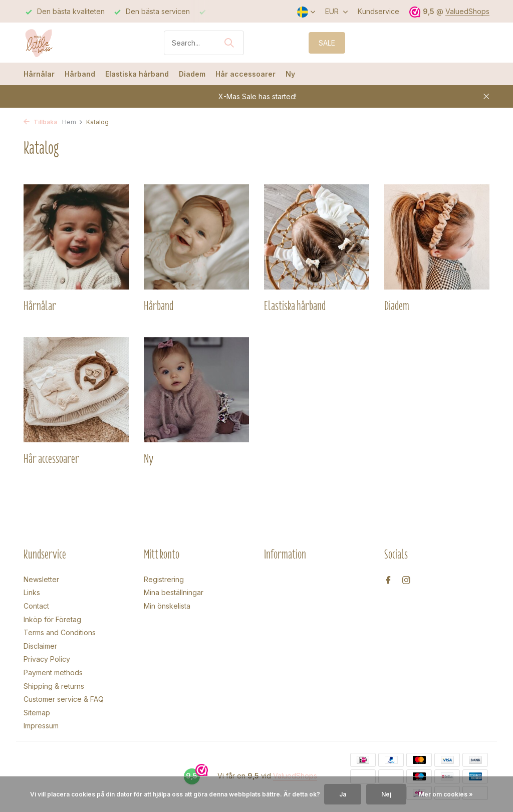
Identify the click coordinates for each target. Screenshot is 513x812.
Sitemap (37, 713)
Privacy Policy (47, 659)
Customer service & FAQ (64, 699)
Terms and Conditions (60, 632)
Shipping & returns (54, 686)
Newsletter (41, 579)
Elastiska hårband (137, 74)
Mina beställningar (174, 592)
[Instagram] (406, 581)
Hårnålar (39, 74)
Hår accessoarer (245, 74)
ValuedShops (467, 11)
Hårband (80, 74)
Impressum (41, 726)
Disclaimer (40, 646)
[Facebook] (388, 581)
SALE (327, 43)
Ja (343, 794)
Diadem (192, 74)
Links (32, 592)
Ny (290, 74)
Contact (36, 606)
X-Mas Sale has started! (258, 96)
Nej (386, 794)
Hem (73, 122)
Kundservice (378, 11)
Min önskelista (167, 606)
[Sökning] (204, 43)
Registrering (164, 579)
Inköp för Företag (52, 619)
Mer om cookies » (446, 794)
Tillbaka (40, 122)
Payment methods (53, 672)
